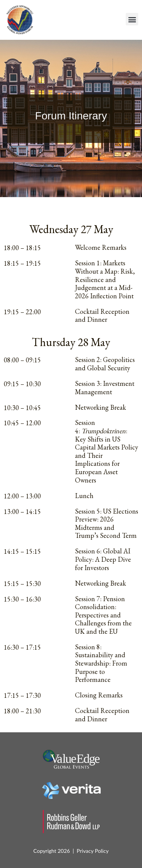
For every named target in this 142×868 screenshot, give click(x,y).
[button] (132, 19)
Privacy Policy (92, 851)
